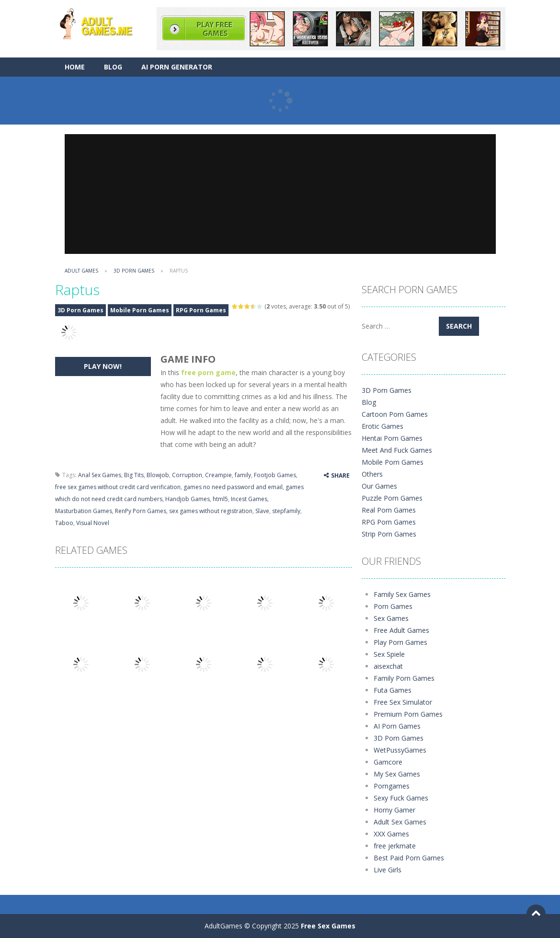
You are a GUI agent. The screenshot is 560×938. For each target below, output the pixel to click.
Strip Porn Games (389, 534)
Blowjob (158, 475)
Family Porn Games (404, 678)
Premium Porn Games (408, 714)
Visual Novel (93, 523)
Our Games (379, 486)
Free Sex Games (328, 926)
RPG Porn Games (201, 310)
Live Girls (388, 870)
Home (75, 67)
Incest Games (249, 499)
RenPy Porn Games (141, 511)
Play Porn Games (400, 642)
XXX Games (391, 834)
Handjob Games (188, 499)
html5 (220, 499)
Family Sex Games (402, 594)
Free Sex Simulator (403, 702)
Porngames (392, 786)
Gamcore (388, 762)
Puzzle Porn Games (392, 498)
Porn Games (393, 606)
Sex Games (391, 618)
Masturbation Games (84, 511)
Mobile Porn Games (140, 310)
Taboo (64, 523)
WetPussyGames (400, 750)
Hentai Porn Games (392, 438)
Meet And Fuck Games (397, 450)
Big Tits (134, 475)
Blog (113, 67)
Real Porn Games (389, 510)
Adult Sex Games (400, 822)
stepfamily (286, 511)
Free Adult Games (401, 630)
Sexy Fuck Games (401, 798)
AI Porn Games (397, 726)
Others (372, 474)
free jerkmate (395, 846)
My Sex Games (397, 774)
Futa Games (393, 690)
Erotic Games (383, 426)
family (243, 475)
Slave (262, 511)
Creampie (218, 475)
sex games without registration (211, 511)
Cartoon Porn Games (395, 414)
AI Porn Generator (177, 67)
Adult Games (81, 271)
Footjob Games (275, 475)
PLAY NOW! (103, 366)
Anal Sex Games (100, 475)
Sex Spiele (389, 654)
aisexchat (388, 666)
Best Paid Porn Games (409, 858)
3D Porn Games (134, 271)
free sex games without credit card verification (118, 487)
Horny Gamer (394, 810)
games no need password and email (233, 487)
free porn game (208, 372)
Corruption (187, 475)
